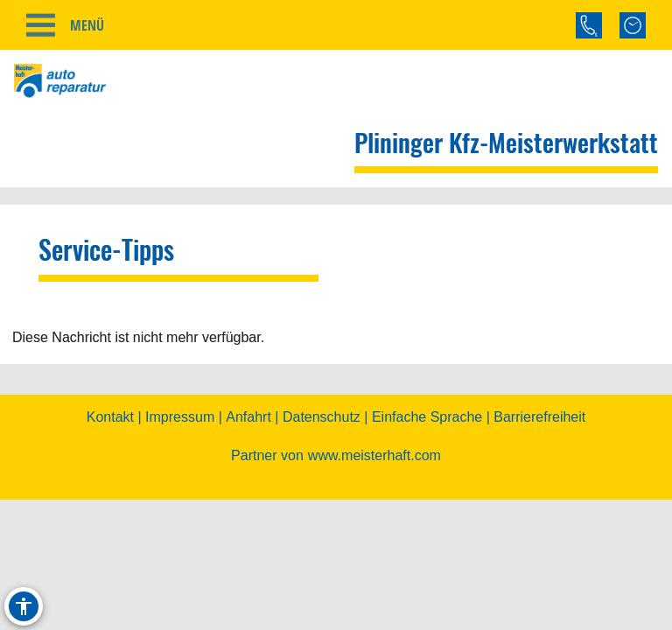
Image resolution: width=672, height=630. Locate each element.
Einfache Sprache (427, 430)
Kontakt (110, 430)
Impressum (180, 430)
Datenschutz (322, 430)
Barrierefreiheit (539, 430)
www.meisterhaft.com (374, 469)
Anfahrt (248, 430)
